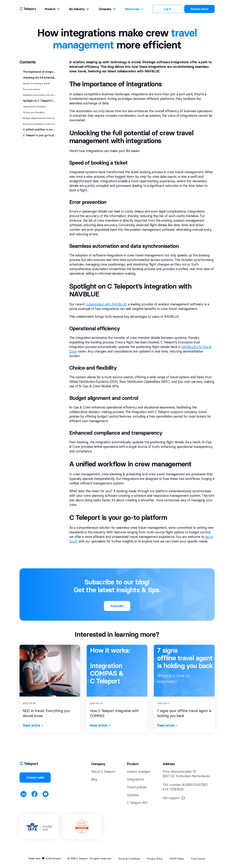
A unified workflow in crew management (47, 129)
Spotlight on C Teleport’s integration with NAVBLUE (53, 101)
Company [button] (98, 764)
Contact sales (35, 778)
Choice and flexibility (34, 112)
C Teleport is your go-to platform (42, 135)
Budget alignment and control (39, 118)
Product (52, 9)
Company (107, 9)
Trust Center (198, 859)
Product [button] (133, 764)
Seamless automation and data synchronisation (48, 95)
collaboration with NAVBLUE (106, 304)
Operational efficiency (35, 107)
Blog (94, 779)
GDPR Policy (177, 859)
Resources (134, 9)
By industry (79, 9)
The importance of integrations (41, 72)
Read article (33, 725)
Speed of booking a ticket (37, 83)
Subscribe (117, 606)
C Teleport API (137, 803)
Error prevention (32, 89)
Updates (133, 795)
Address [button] (169, 764)
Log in (167, 9)
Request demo (199, 9)
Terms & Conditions (129, 859)
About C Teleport (103, 771)
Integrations (135, 779)
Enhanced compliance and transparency (44, 124)
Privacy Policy (155, 859)
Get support (174, 798)
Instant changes (138, 771)
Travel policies (137, 787)
